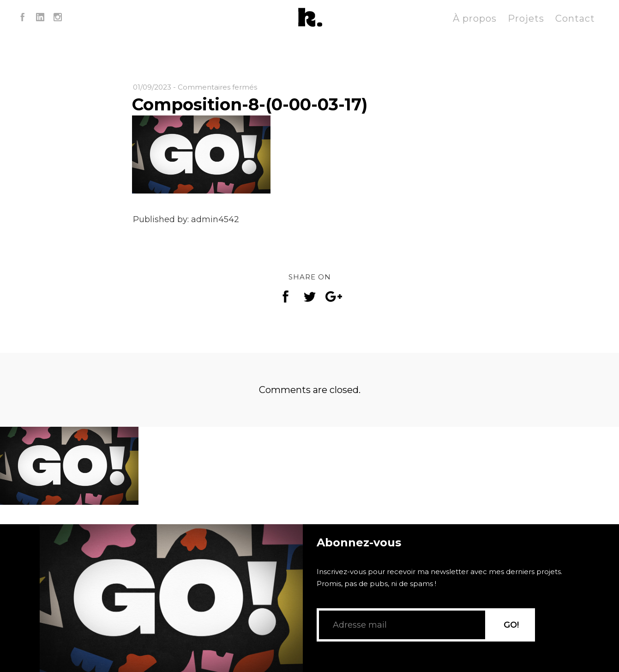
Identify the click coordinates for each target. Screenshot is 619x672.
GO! (511, 625)
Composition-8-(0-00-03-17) (250, 104)
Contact (575, 18)
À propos (475, 18)
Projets (526, 18)
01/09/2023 (152, 87)
